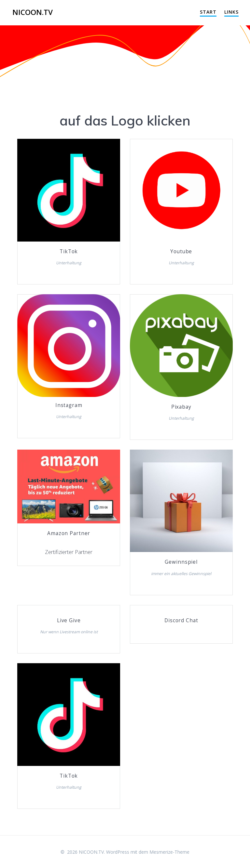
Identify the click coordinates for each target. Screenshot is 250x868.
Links (231, 12)
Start (208, 12)
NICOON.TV (33, 12)
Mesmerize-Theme (169, 852)
